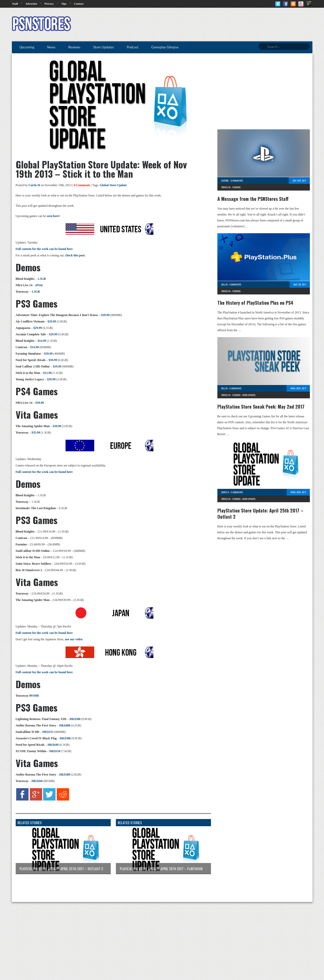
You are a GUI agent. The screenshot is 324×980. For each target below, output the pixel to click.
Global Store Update (113, 185)
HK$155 (48, 732)
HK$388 (75, 719)
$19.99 (57, 366)
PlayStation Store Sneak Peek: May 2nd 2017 (261, 407)
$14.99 (42, 341)
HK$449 (53, 745)
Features (236, 187)
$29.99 (52, 321)
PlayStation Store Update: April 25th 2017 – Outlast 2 (260, 514)
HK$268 (37, 781)
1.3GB (36, 292)
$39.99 (105, 315)
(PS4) (39, 285)
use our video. (74, 639)
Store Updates (249, 395)
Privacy (49, 4)
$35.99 (36, 433)
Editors (225, 181)
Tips (64, 4)
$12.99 (47, 373)
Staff (15, 4)
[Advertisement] (219, 24)
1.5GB (42, 279)
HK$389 (65, 775)
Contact (79, 4)
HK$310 (55, 751)
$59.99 (53, 360)
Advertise (31, 4)
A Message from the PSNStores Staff (253, 199)
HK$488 (65, 725)
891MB (34, 696)
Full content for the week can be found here (44, 249)
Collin (224, 284)
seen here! (53, 216)
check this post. (75, 255)
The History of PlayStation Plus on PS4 (255, 303)
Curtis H (34, 185)
